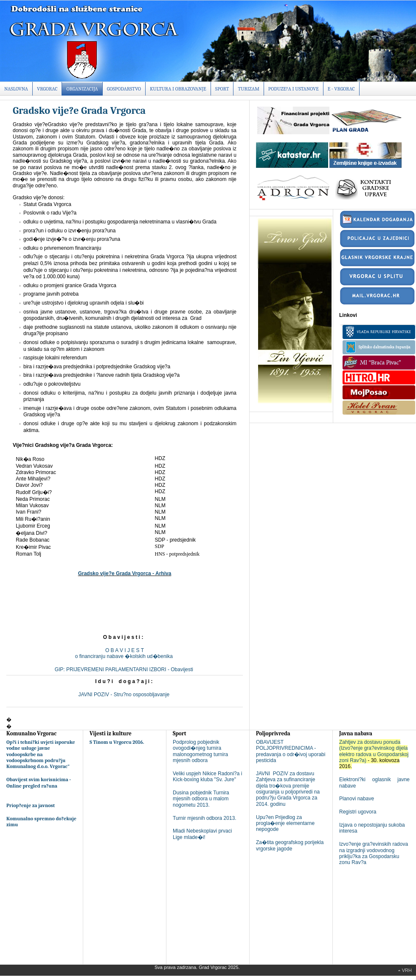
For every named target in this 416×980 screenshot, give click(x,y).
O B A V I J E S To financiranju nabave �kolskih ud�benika (125, 653)
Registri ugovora (358, 812)
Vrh (407, 970)
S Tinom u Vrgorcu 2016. (117, 742)
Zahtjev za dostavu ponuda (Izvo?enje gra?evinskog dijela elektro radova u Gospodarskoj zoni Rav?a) (374, 751)
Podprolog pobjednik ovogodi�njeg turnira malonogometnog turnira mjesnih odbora (200, 751)
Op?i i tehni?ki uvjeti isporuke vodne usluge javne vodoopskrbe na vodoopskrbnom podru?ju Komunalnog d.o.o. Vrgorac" (41, 754)
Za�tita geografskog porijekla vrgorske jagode (290, 845)
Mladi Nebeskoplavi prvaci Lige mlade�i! (202, 834)
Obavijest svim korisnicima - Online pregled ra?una (39, 782)
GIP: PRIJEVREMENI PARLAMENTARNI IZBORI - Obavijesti (125, 669)
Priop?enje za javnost (31, 805)
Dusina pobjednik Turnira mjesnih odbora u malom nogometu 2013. (201, 799)
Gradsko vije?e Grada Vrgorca (79, 110)
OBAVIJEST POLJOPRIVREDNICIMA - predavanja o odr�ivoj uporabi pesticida (291, 751)
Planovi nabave (357, 799)
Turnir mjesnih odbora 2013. (205, 818)
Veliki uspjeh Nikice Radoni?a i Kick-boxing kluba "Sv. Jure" (207, 777)
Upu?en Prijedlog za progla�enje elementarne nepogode (285, 823)
